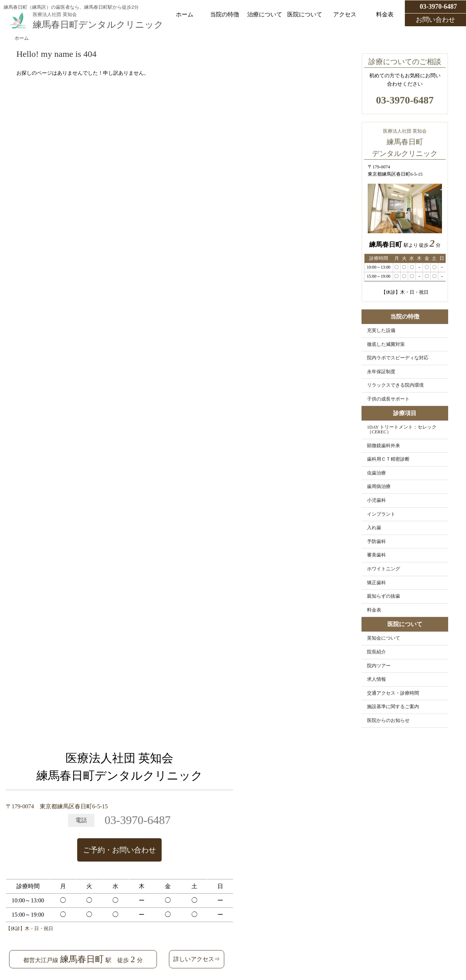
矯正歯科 (376, 583)
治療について (265, 14)
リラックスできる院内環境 (395, 385)
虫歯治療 (376, 473)
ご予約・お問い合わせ (119, 850)
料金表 (385, 14)
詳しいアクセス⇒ (197, 959)
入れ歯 (374, 528)
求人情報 (376, 679)
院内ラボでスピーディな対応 (398, 358)
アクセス (345, 14)
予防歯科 (376, 542)
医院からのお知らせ (388, 721)
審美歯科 (376, 555)
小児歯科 (376, 500)
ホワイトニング (384, 569)
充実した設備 (381, 331)
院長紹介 (376, 652)
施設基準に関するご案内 (393, 707)
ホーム (185, 14)
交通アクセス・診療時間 (393, 693)
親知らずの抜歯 (384, 596)
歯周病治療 (379, 487)
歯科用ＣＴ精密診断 (388, 459)
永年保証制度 (381, 372)
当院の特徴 (225, 14)
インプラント (381, 514)
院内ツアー (379, 666)
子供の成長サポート (388, 399)
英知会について (384, 638)
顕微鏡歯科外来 (384, 446)
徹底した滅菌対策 (386, 344)
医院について (305, 14)
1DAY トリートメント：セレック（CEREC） (402, 430)
